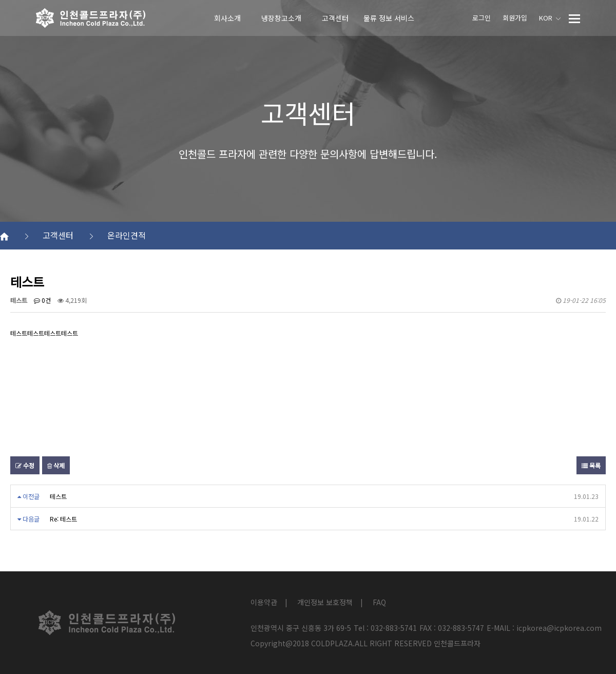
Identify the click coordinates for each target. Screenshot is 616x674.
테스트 (58, 496)
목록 (591, 465)
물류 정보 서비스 (389, 18)
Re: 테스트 (63, 519)
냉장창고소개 (281, 18)
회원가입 (515, 18)
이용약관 (264, 602)
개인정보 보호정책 (325, 602)
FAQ (379, 602)
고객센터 (335, 18)
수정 (25, 465)
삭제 (56, 465)
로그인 (482, 18)
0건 (42, 300)
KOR (550, 18)
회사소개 (227, 18)
